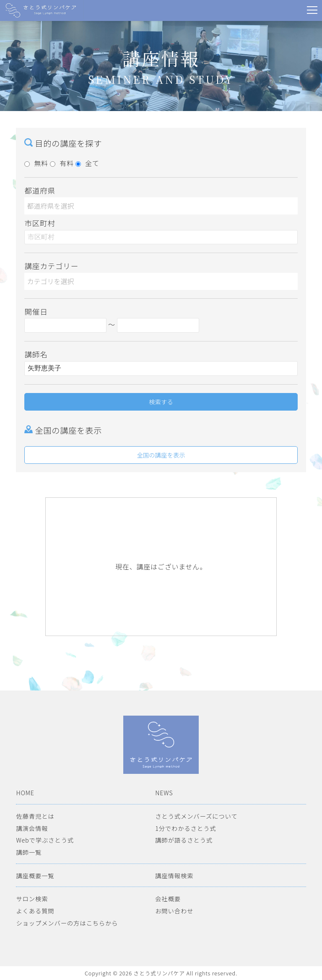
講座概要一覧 (35, 875)
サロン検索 (32, 899)
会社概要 (168, 899)
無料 (36, 163)
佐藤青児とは (35, 816)
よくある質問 (35, 911)
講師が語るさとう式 (184, 840)
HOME (25, 793)
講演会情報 (32, 828)
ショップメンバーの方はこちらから (67, 923)
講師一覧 (29, 852)
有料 (62, 163)
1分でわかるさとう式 (186, 828)
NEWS (164, 793)
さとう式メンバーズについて (196, 816)
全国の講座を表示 (161, 455)
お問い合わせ (174, 911)
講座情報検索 (174, 875)
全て (87, 163)
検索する (161, 402)
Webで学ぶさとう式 (45, 840)
